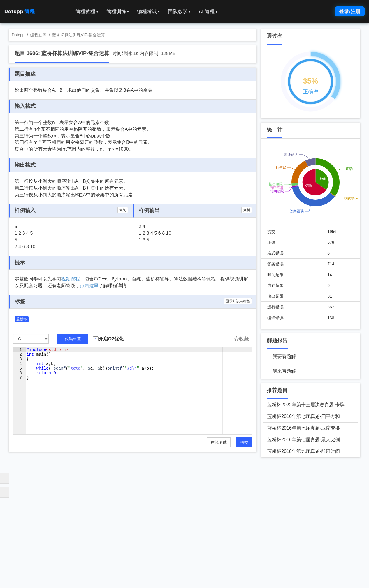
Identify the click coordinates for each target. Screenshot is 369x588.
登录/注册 (350, 11)
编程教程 (87, 11)
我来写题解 (284, 371)
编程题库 (38, 35)
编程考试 (148, 11)
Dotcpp (20, 11)
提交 (244, 442)
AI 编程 (208, 11)
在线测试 (219, 442)
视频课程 (71, 279)
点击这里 (89, 285)
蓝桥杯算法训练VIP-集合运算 (79, 35)
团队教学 (179, 11)
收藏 (241, 339)
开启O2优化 (111, 339)
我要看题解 (284, 356)
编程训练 (118, 11)
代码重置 (73, 339)
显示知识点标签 (238, 301)
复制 (123, 210)
